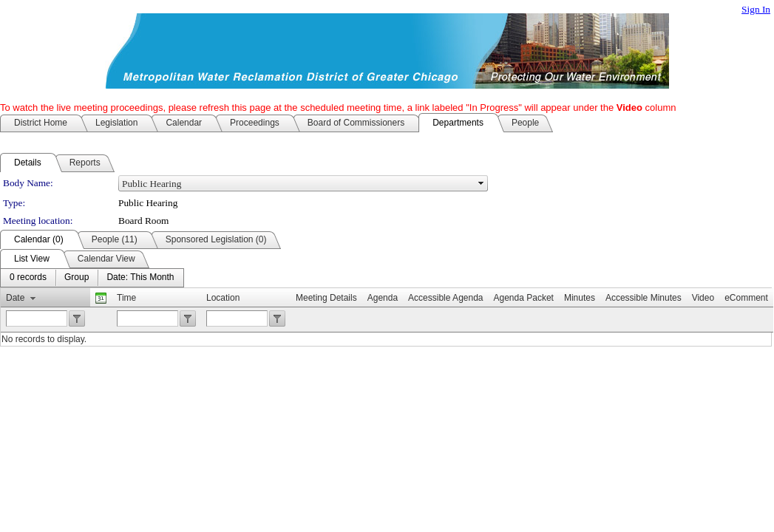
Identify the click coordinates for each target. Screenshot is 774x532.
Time (126, 298)
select (481, 183)
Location (223, 298)
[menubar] (92, 278)
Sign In (756, 9)
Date (15, 298)
